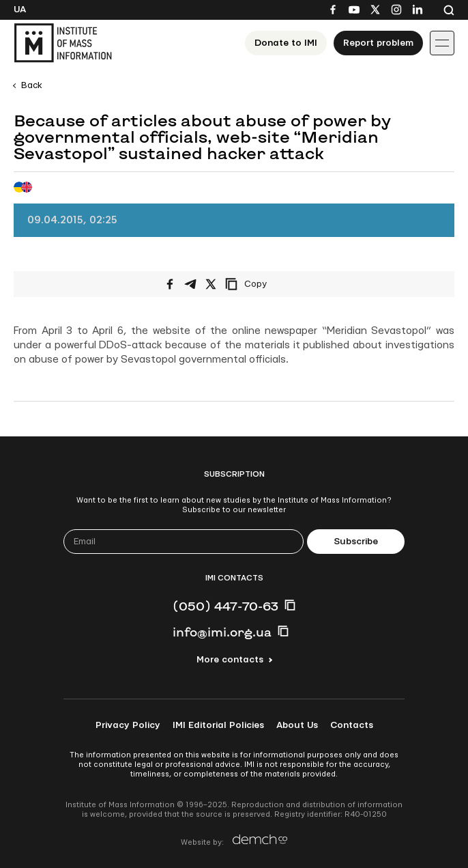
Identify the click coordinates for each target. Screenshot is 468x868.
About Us (297, 725)
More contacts (230, 660)
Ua (20, 10)
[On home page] (63, 43)
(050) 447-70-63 (225, 606)
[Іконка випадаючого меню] (442, 43)
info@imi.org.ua (222, 632)
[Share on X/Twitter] (211, 284)
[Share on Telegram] (190, 284)
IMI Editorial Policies (218, 725)
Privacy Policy (128, 725)
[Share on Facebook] (170, 284)
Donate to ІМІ (286, 43)
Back (32, 85)
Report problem (378, 43)
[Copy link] (265, 284)
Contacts (352, 725)
